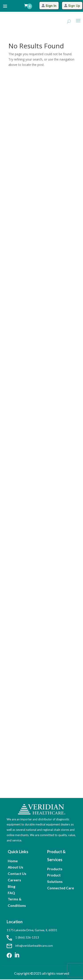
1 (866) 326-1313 (23, 937)
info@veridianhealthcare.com (30, 946)
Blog (12, 886)
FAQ (11, 893)
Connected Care (61, 888)
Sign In (51, 6)
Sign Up (74, 6)
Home (13, 861)
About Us (15, 867)
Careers (14, 880)
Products (55, 869)
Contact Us (17, 873)
